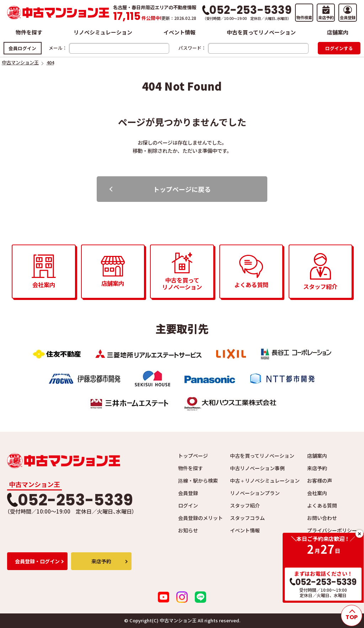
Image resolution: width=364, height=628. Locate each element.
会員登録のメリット (200, 518)
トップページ (193, 456)
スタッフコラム (247, 518)
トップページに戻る (182, 189)
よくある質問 (322, 505)
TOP (352, 617)
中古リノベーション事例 (257, 468)
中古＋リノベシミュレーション (265, 481)
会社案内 (317, 493)
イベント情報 (180, 32)
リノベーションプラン (255, 493)
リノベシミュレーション (103, 32)
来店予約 (317, 468)
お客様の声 (320, 481)
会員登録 (188, 493)
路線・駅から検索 (198, 481)
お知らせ (188, 530)
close (359, 534)
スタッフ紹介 (245, 505)
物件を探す (29, 32)
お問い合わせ (322, 518)
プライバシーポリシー (332, 530)
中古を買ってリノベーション (261, 32)
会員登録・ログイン (37, 561)
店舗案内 (338, 32)
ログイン (188, 505)
